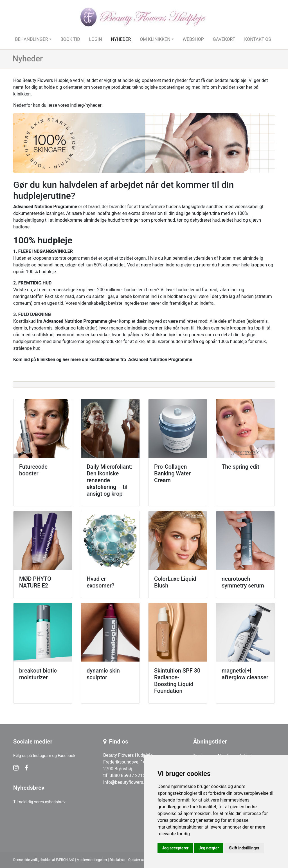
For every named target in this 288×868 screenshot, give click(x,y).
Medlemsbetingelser (92, 860)
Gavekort (224, 39)
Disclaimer (118, 860)
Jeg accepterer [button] (175, 848)
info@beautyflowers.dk (126, 782)
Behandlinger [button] (31, 39)
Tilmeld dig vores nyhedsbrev (39, 802)
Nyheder (121, 39)
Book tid (70, 39)
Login (96, 39)
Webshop (193, 39)
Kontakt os (257, 39)
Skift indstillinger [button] (244, 848)
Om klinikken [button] (155, 39)
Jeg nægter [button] (209, 848)
